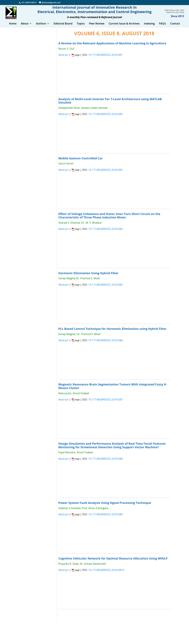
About (25, 27)
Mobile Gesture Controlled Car (80, 161)
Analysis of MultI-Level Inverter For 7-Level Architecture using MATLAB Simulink (110, 104)
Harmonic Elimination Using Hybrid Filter (88, 276)
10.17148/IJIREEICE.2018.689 (105, 518)
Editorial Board (63, 27)
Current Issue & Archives (124, 27)
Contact (175, 27)
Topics (81, 27)
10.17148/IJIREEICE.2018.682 (105, 117)
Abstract (63, 58)
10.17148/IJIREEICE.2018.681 (105, 58)
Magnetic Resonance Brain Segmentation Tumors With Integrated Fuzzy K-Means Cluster (113, 389)
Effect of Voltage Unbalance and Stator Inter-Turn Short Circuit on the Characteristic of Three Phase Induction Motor (109, 219)
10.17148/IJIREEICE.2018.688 (105, 462)
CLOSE (77, 79)
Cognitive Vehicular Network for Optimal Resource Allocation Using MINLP (113, 562)
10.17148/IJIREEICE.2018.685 (105, 288)
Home (13, 27)
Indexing (149, 27)
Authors (41, 27)
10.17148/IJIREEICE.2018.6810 (106, 573)
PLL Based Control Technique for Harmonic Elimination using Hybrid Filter (112, 332)
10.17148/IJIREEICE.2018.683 (105, 173)
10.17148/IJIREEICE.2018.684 (105, 232)
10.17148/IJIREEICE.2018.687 (105, 403)
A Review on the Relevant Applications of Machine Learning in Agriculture (112, 46)
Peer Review (97, 27)
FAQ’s (162, 27)
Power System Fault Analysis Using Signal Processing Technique (105, 506)
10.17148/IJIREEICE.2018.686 (105, 344)
